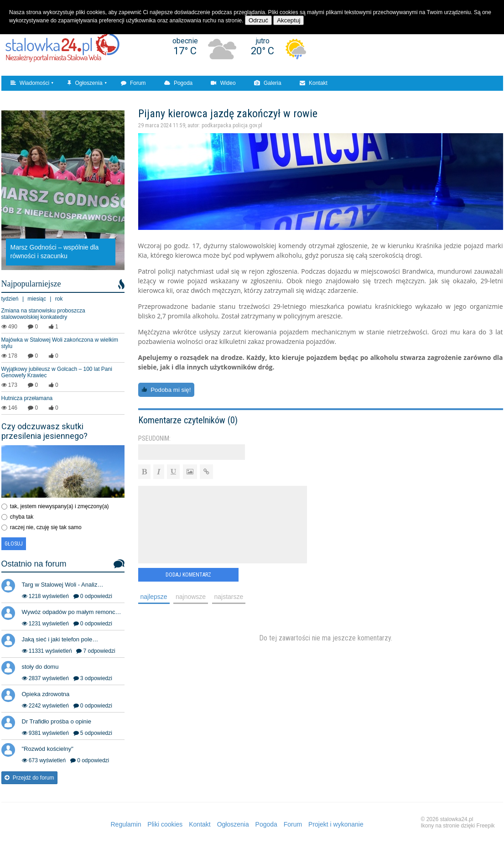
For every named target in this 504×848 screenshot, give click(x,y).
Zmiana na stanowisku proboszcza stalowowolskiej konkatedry (43, 314)
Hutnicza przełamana (27, 398)
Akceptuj (288, 20)
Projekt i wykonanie (336, 824)
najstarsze (229, 597)
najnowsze (191, 597)
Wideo (223, 83)
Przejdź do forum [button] (29, 778)
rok (59, 299)
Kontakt (314, 83)
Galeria (268, 83)
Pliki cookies (165, 824)
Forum (133, 83)
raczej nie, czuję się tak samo (46, 527)
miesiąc (37, 299)
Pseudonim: (154, 438)
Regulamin (126, 824)
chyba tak (22, 517)
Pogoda (179, 83)
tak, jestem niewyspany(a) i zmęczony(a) (60, 506)
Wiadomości (30, 83)
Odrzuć (258, 20)
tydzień (10, 299)
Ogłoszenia (85, 83)
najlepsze (154, 597)
